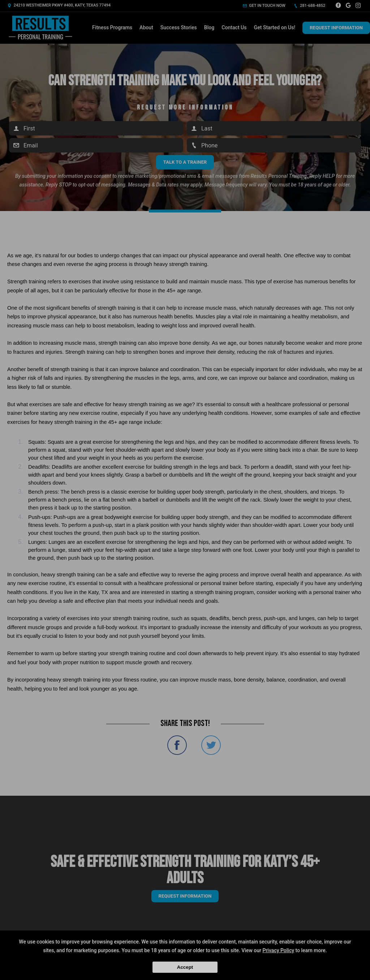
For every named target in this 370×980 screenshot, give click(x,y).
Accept (185, 967)
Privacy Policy (278, 950)
